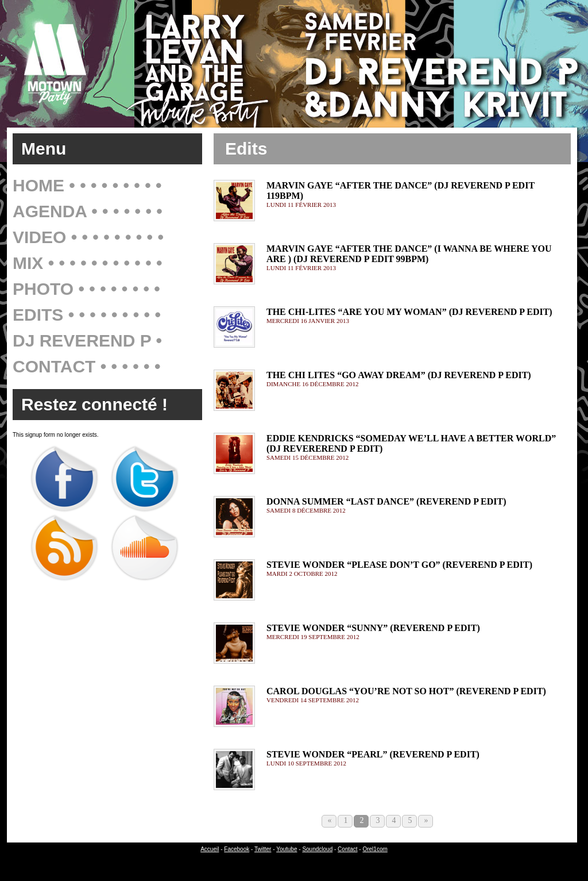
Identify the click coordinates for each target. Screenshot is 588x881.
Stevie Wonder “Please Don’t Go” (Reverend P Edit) (399, 565)
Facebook (237, 849)
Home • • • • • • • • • (87, 185)
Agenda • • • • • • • (88, 211)
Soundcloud (317, 849)
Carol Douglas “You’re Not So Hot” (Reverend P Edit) (406, 691)
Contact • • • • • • (86, 366)
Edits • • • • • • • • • (87, 315)
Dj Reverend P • (87, 341)
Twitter (263, 849)
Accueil (210, 849)
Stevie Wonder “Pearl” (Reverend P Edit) (373, 754)
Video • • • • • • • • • (88, 237)
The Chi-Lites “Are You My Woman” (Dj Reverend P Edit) (409, 312)
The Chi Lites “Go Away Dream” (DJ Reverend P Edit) (399, 375)
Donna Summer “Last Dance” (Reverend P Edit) (386, 501)
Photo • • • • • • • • (86, 289)
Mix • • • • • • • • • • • (88, 263)
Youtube (287, 849)
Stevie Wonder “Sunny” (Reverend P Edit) (373, 628)
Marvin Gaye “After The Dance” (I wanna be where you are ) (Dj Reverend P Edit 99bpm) (409, 254)
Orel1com (375, 849)
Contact (347, 849)
